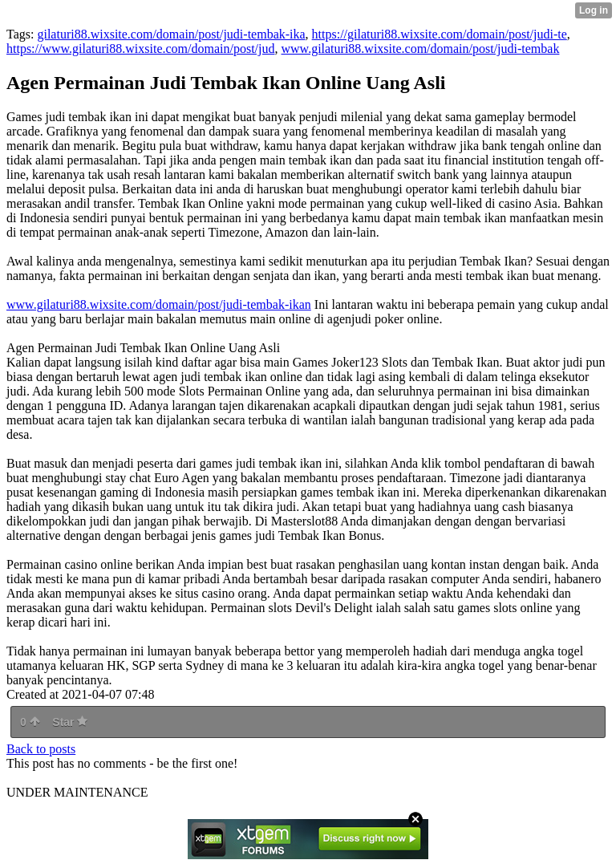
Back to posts (41, 749)
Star (70, 722)
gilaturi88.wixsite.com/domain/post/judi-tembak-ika (171, 34)
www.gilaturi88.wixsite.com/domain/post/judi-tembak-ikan (159, 304)
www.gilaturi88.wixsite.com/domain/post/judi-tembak (421, 49)
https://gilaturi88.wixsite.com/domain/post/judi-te (440, 34)
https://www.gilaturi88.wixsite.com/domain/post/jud (141, 49)
